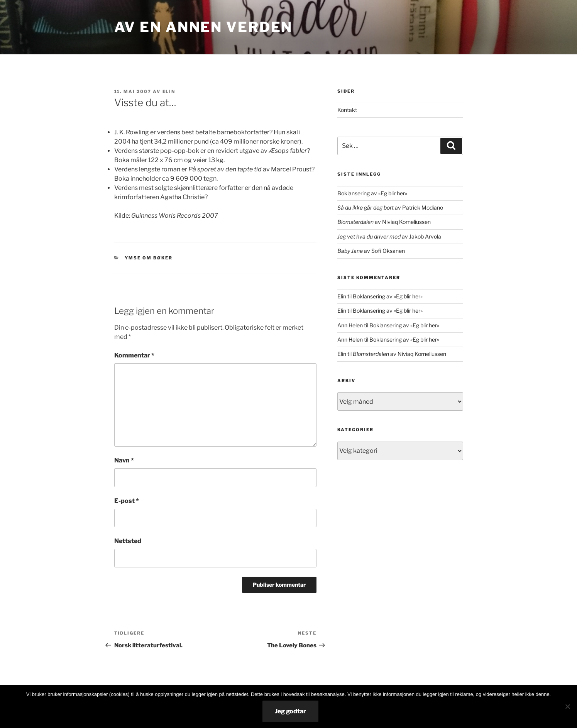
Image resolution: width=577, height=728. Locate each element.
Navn (124, 460)
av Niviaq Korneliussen (384, 222)
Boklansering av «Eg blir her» (372, 193)
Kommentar (134, 355)
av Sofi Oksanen (371, 251)
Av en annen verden (204, 27)
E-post (127, 501)
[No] (567, 706)
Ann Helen (350, 325)
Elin (169, 91)
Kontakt (347, 110)
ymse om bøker (149, 258)
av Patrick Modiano (390, 207)
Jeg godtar (290, 711)
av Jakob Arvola (389, 236)
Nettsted (128, 541)
